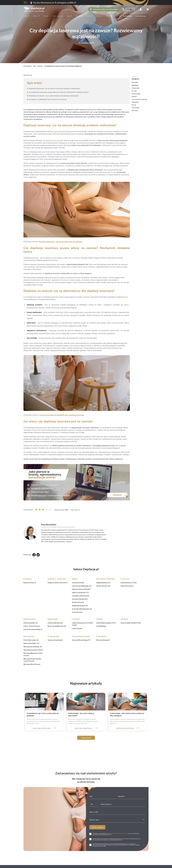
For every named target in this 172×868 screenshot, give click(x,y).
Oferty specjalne (58, 16)
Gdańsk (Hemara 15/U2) (136, 865)
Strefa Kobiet (128, 16)
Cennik (46, 16)
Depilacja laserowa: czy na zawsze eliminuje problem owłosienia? (54, 89)
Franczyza (79, 16)
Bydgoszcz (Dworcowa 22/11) (51, 865)
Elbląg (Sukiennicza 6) (120, 865)
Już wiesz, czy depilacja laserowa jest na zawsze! (47, 99)
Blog (69, 16)
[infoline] (129, 9)
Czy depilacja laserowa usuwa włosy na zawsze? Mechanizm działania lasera (58, 92)
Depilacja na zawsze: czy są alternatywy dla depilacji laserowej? (53, 96)
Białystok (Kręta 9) (34, 865)
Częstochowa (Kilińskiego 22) (84, 865)
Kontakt (89, 16)
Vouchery (99, 16)
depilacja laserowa (52, 141)
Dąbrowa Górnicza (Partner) (103, 865)
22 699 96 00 (107, 793)
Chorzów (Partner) (68, 865)
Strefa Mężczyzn (141, 16)
